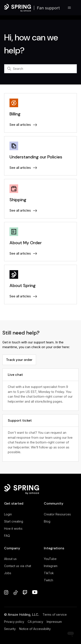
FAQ (7, 536)
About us (10, 559)
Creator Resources (57, 514)
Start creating (14, 521)
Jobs (8, 573)
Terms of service (55, 615)
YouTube (50, 559)
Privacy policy (14, 622)
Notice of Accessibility (35, 629)
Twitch (48, 580)
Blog (47, 521)
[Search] (41, 69)
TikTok (49, 573)
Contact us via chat (18, 566)
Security (10, 629)
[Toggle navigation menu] (69, 8)
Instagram (51, 566)
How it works (13, 528)
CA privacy (35, 622)
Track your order (19, 360)
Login (8, 514)
